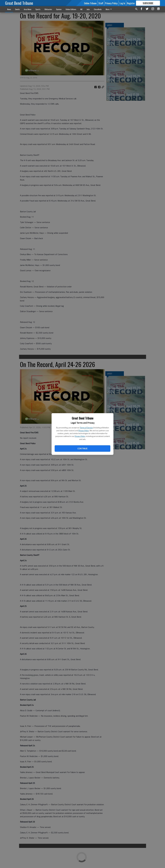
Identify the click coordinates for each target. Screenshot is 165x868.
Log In (122, 3)
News (9, 9)
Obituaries (48, 9)
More (109, 9)
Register (131, 3)
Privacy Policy (84, 431)
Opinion (59, 9)
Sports (38, 9)
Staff (101, 3)
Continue (82, 449)
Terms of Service (86, 428)
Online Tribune (90, 3)
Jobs (88, 9)
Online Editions (71, 9)
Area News (28, 9)
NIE (81, 9)
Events (17, 9)
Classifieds (98, 9)
